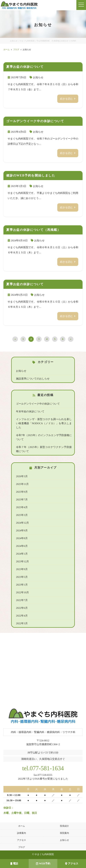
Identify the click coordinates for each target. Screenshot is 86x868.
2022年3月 (22, 623)
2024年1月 (22, 554)
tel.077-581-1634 (43, 768)
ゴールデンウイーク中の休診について (38, 404)
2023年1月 (22, 585)
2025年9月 (22, 492)
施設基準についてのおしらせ (33, 379)
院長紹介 (64, 826)
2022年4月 (22, 616)
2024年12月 (22, 523)
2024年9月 (22, 531)
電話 (14, 864)
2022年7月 (22, 600)
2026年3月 (22, 476)
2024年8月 (22, 538)
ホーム (22, 826)
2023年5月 (22, 577)
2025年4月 (22, 507)
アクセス (21, 840)
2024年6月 (22, 546)
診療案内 (21, 833)
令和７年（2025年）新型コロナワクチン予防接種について (44, 449)
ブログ (22, 847)
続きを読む (66, 99)
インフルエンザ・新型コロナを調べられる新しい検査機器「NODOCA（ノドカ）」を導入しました (44, 423)
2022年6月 (22, 608)
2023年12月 (22, 561)
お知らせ (38, 77)
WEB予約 (43, 864)
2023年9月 (22, 569)
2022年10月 (22, 592)
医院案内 (64, 833)
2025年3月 (22, 515)
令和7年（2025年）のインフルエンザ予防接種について (44, 437)
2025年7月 (22, 500)
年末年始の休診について (30, 411)
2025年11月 (22, 484)
